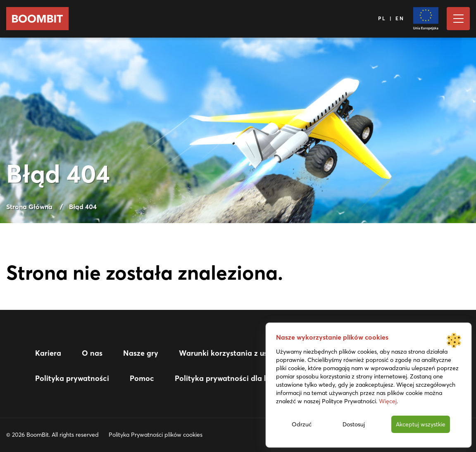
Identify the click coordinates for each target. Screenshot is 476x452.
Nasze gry (141, 353)
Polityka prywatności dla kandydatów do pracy (258, 378)
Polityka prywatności (72, 378)
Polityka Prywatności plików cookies (156, 435)
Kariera (48, 353)
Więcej (388, 401)
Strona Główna (29, 207)
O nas (92, 353)
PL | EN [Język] (392, 18)
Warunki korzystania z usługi (230, 353)
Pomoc (142, 378)
